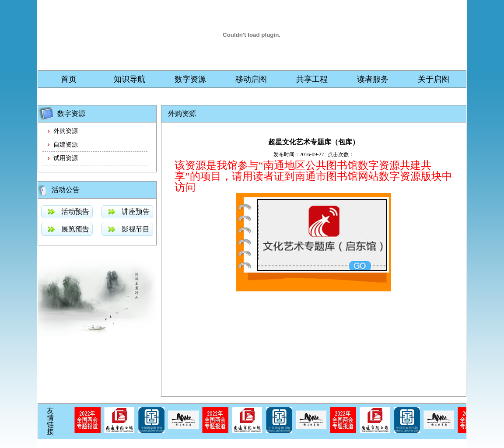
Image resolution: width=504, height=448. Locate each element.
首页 (69, 79)
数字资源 (190, 79)
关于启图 (434, 79)
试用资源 (66, 158)
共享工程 (312, 79)
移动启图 (251, 79)
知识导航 (129, 79)
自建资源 (66, 145)
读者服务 (373, 79)
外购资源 (66, 131)
